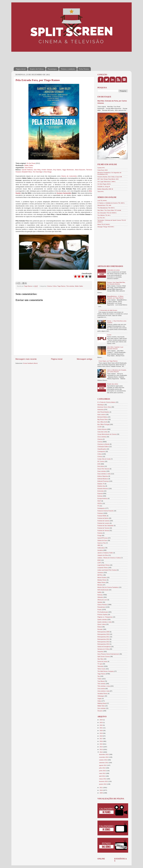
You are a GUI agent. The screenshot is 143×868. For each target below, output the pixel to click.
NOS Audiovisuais (103, 590)
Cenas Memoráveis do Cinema (107, 434)
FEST (99, 501)
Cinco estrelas (102, 437)
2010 (101, 790)
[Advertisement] (57, 58)
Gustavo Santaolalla (64, 193)
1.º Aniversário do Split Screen (108, 310)
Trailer (99, 679)
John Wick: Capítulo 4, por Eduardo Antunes (115, 348)
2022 (101, 725)
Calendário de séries (113, 270)
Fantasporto (101, 508)
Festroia (100, 533)
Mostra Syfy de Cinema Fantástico (108, 587)
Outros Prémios (102, 605)
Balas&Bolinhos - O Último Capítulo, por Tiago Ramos (115, 297)
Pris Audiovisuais (103, 612)
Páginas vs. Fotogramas (105, 617)
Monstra (100, 585)
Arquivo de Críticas (37, 69)
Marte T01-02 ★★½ (104, 224)
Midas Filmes (102, 582)
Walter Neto (101, 706)
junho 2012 (103, 771)
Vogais (100, 698)
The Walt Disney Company (106, 671)
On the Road (31, 163)
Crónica (100, 456)
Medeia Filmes (102, 580)
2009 (101, 793)
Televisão (100, 666)
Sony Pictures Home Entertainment (108, 654)
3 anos (109, 335)
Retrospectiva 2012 (103, 639)
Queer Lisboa (102, 624)
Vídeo (99, 701)
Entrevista (101, 491)
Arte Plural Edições (103, 412)
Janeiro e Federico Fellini (105, 553)
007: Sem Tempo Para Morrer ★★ (108, 179)
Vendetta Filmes (102, 693)
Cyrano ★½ (101, 168)
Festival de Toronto (103, 528)
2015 (101, 744)
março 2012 (103, 779)
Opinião (100, 602)
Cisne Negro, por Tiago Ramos (108, 361)
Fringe (99, 535)
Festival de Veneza (103, 530)
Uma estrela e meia (103, 691)
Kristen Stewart (47, 170)
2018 (101, 736)
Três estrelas (70, 286)
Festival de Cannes (103, 521)
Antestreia (101, 409)
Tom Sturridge (38, 172)
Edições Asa (101, 486)
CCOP (99, 427)
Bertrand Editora (102, 417)
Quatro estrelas (102, 619)
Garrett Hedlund (27, 170)
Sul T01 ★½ (101, 218)
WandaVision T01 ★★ (104, 205)
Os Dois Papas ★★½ (104, 184)
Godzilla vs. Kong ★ (104, 186)
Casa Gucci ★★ (103, 170)
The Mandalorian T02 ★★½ (106, 208)
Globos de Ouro (102, 540)
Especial (100, 493)
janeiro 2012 (103, 784)
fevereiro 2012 (104, 781)
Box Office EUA (102, 422)
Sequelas (100, 651)
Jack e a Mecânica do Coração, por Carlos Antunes (117, 371)
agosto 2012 (103, 765)
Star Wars (101, 659)
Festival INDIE (102, 516)
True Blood (101, 681)
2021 (101, 728)
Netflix (99, 592)
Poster (99, 609)
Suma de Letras (102, 661)
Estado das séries (113, 384)
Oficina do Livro (102, 600)
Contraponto (101, 451)
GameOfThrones (103, 538)
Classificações (102, 449)
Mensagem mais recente (26, 359)
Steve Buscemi (80, 170)
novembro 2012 (104, 757)
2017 (101, 739)
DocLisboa (101, 466)
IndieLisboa (101, 548)
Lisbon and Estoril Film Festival (107, 570)
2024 (101, 720)
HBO (99, 545)
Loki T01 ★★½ (102, 200)
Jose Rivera (29, 168)
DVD (99, 464)
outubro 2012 (103, 760)
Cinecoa (100, 439)
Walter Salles (29, 165)
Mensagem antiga (84, 359)
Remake (100, 629)
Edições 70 (101, 484)
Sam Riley (37, 170)
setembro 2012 (104, 763)
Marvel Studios (102, 577)
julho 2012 (102, 768)
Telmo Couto (101, 669)
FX (98, 506)
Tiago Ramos (61, 286)
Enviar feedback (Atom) (30, 363)
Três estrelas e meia (104, 686)
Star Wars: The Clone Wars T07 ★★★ (109, 210)
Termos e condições (68, 69)
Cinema (49, 286)
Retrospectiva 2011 (103, 637)
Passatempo (101, 607)
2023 (101, 722)
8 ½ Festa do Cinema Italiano (106, 402)
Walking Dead (102, 703)
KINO (99, 560)
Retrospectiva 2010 (103, 634)
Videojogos (101, 696)
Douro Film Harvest (103, 469)
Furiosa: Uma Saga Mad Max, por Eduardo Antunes (116, 283)
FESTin (100, 503)
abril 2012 (102, 776)
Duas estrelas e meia (104, 474)
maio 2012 (103, 773)
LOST (99, 563)
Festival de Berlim (103, 518)
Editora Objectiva (103, 476)
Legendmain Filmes (103, 565)
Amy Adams (57, 170)
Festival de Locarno (103, 523)
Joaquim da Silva (103, 555)
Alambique (101, 405)
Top (99, 676)
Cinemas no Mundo (103, 444)
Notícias (100, 595)
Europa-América (102, 498)
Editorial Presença (103, 481)
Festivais (100, 513)
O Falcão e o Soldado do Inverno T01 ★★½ (111, 203)
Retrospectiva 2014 (103, 644)
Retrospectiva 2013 (103, 642)
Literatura (100, 572)
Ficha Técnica (84, 69)
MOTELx (100, 575)
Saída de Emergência (104, 647)
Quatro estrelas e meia (104, 622)
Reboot (100, 627)
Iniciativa (100, 550)
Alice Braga (48, 172)
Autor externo (102, 414)
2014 (101, 747)
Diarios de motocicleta (69, 176)
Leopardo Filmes (103, 567)
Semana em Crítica (103, 649)
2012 (101, 752)
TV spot (100, 664)
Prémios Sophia (102, 614)
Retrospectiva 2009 (103, 632)
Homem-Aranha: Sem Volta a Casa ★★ (110, 177)
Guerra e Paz (102, 543)
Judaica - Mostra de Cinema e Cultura (109, 558)
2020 (101, 730)
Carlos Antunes (102, 429)
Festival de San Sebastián (105, 525)
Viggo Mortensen (68, 170)
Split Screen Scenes (104, 656)
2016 (101, 741)
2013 (101, 749)
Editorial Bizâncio (103, 479)
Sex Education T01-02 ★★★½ (107, 213)
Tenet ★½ (101, 191)
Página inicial (21, 69)
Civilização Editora (103, 446)
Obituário (100, 597)
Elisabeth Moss (27, 172)
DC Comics (101, 461)
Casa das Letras (102, 432)
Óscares (100, 711)
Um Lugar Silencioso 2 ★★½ (106, 182)
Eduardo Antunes (103, 488)
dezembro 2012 (104, 754)
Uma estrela (101, 688)
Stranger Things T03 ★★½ (106, 227)
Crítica (55, 286)
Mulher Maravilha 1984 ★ (105, 189)
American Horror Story (104, 407)
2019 (101, 733)
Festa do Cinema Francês (105, 511)
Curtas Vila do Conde (104, 459)
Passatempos (52, 69)
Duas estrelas (102, 471)
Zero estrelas (101, 708)
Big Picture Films (103, 419)
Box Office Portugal (103, 424)
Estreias (100, 496)
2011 (101, 788)
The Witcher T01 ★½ (104, 215)
